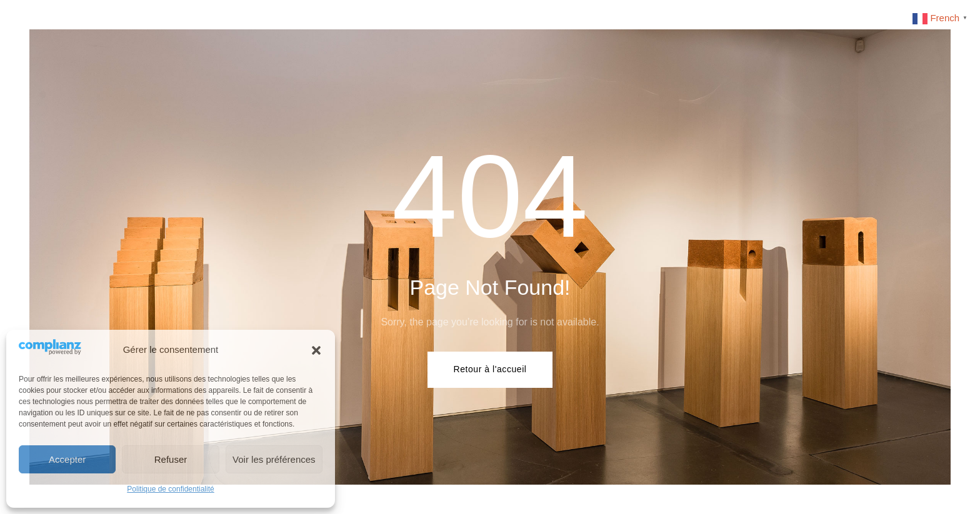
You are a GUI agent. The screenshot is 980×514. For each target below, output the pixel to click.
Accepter (67, 459)
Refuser (171, 459)
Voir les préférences (274, 459)
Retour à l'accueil (490, 369)
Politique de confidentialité (170, 489)
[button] (316, 350)
